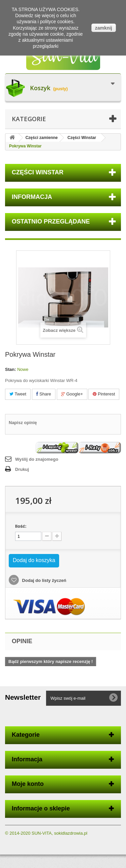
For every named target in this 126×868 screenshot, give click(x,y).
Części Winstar (82, 138)
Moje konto (28, 784)
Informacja (32, 197)
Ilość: (21, 526)
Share (44, 394)
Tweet (18, 394)
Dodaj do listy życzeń (44, 580)
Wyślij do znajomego (37, 459)
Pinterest (104, 394)
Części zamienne (42, 138)
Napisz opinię (23, 423)
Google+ (72, 394)
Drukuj (22, 469)
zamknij (104, 28)
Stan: (11, 369)
